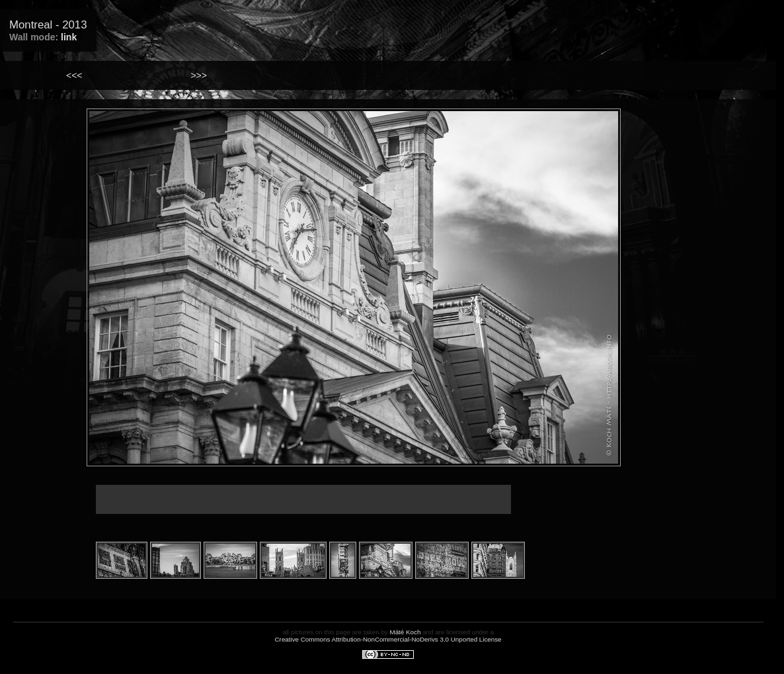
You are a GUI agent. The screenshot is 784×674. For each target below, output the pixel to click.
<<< (74, 75)
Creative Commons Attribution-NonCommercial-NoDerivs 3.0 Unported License (388, 639)
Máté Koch (406, 632)
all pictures (298, 632)
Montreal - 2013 (48, 25)
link (69, 37)
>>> (199, 75)
